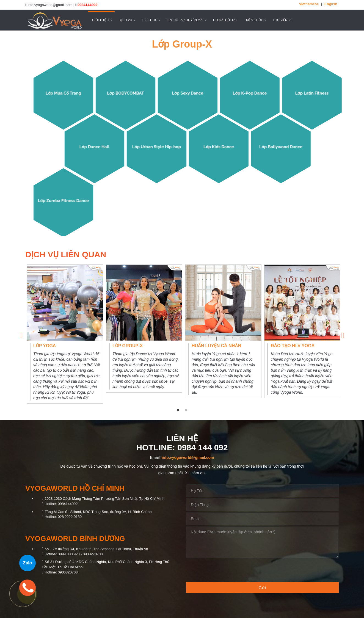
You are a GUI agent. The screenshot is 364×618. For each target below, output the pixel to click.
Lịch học (150, 20)
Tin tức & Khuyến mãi (185, 20)
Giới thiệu (101, 20)
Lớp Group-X (182, 44)
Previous (21, 334)
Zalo (28, 563)
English (331, 4)
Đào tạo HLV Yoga (293, 346)
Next (343, 334)
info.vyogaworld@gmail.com (188, 457)
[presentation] (228, 570)
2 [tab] (186, 410)
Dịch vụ (126, 20)
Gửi (263, 588)
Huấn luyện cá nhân (216, 346)
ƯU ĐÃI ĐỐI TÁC (225, 20)
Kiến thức (255, 20)
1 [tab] (178, 410)
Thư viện (280, 20)
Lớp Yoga (45, 346)
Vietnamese (309, 4)
